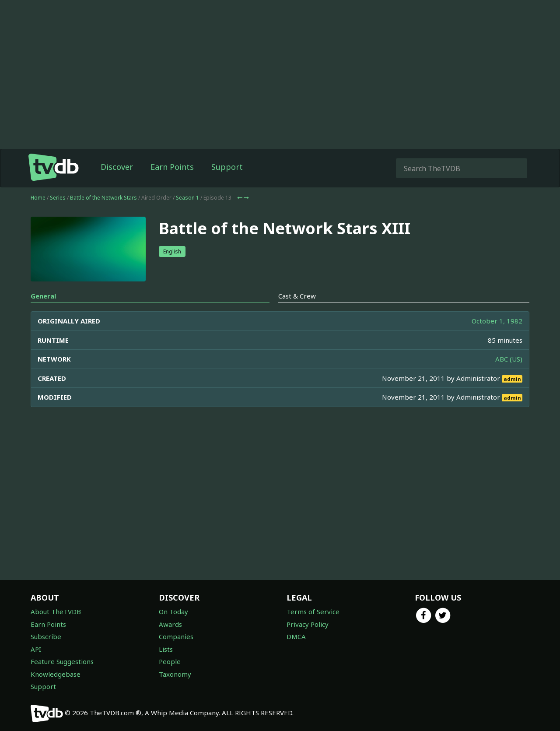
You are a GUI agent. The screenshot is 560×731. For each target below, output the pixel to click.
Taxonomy (175, 674)
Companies (176, 636)
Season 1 (187, 198)
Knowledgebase (56, 674)
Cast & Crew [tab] (297, 296)
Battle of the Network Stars (103, 198)
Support (227, 167)
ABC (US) (509, 359)
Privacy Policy (308, 624)
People (170, 661)
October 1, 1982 (497, 321)
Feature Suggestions (62, 661)
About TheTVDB (56, 612)
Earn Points (172, 167)
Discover (117, 167)
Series (58, 198)
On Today (173, 612)
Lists (166, 649)
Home (38, 198)
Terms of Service (313, 612)
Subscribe (46, 636)
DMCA (296, 636)
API (36, 649)
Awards (170, 624)
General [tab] (43, 296)
